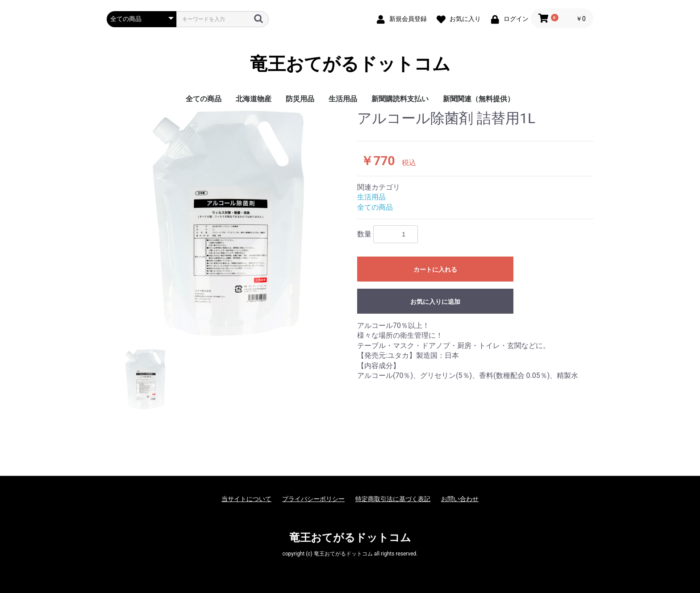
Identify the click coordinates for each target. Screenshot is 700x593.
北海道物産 (254, 99)
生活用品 (343, 99)
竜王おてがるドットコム (350, 64)
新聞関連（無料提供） (479, 99)
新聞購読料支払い (400, 99)
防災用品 (300, 99)
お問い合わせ (460, 499)
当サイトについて (246, 499)
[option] (228, 223)
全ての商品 (204, 99)
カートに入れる (435, 270)
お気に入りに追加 (435, 302)
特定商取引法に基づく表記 (393, 499)
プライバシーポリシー (313, 499)
